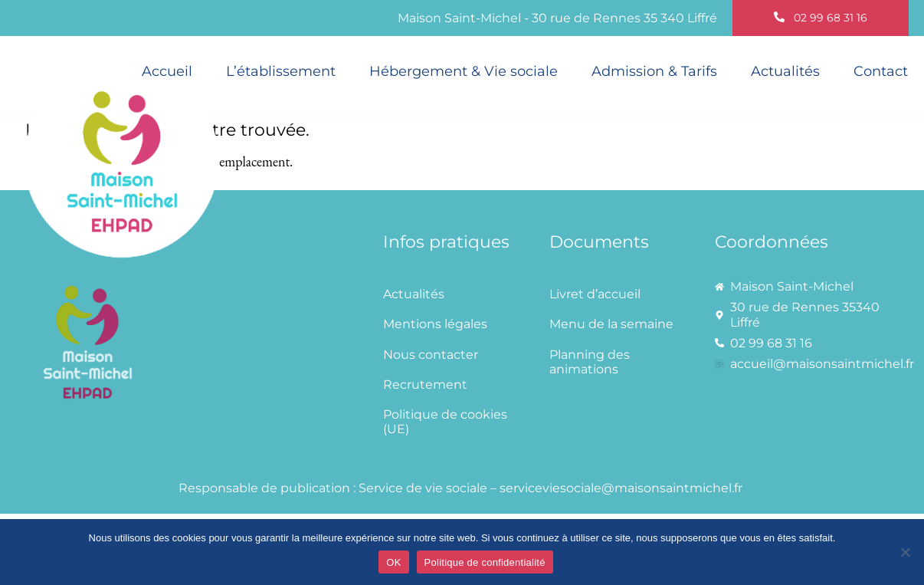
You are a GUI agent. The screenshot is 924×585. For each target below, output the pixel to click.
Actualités (785, 71)
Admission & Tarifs (654, 71)
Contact (881, 71)
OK (393, 562)
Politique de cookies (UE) (445, 422)
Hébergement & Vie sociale (464, 71)
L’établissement (281, 71)
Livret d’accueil (595, 294)
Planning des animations (590, 362)
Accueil (167, 71)
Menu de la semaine (611, 324)
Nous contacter (431, 355)
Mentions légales (435, 324)
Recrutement (425, 385)
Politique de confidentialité (485, 562)
